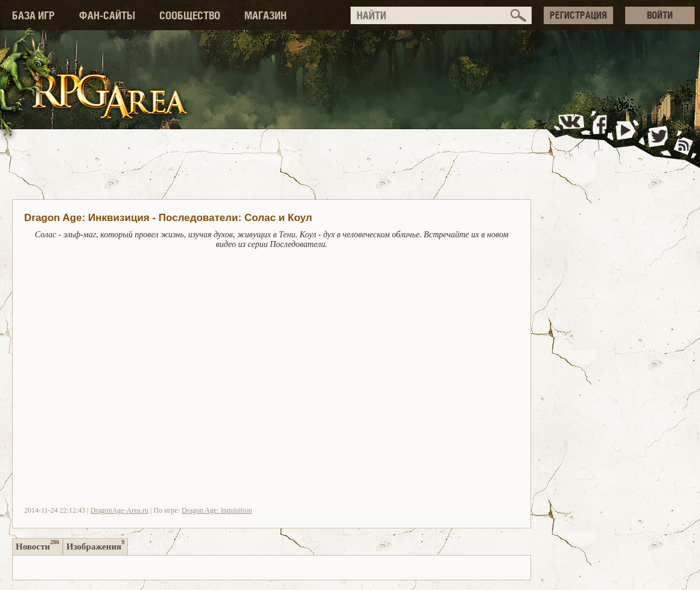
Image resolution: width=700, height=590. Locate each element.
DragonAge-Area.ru (119, 510)
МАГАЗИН (266, 15)
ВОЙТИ (660, 15)
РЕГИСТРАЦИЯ (578, 15)
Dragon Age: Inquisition (217, 510)
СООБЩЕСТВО (190, 15)
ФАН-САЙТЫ (107, 15)
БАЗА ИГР (33, 15)
